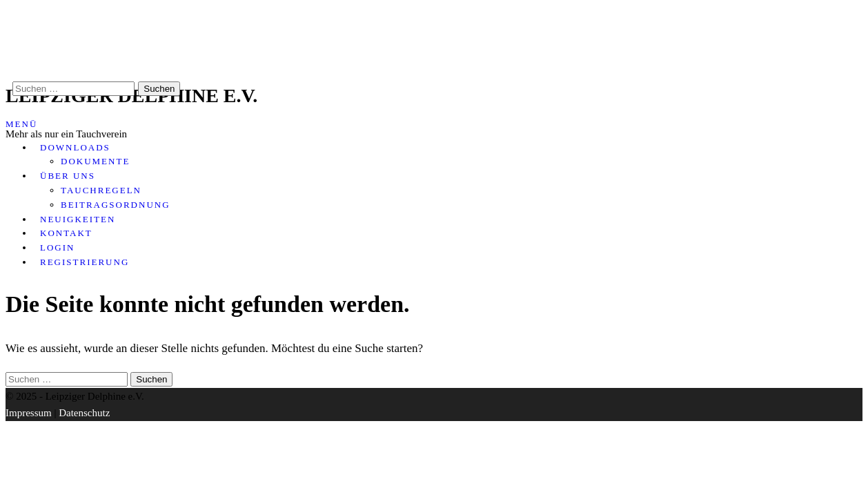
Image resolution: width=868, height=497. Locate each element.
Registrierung (85, 262)
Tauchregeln (101, 190)
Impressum (29, 413)
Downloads (75, 147)
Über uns (68, 176)
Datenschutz (84, 413)
